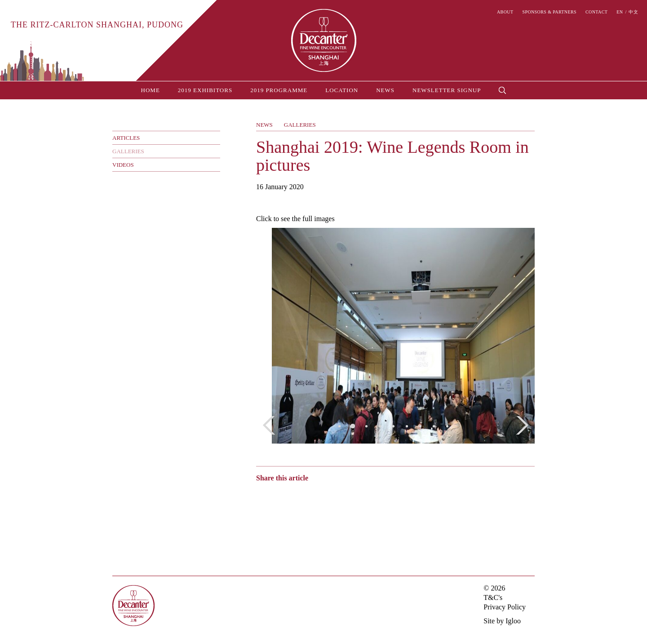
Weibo (260, 495)
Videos (123, 165)
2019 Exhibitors (205, 90)
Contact (596, 12)
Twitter (295, 495)
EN (620, 12)
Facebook (311, 495)
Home (151, 90)
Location (342, 90)
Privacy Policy (505, 607)
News (385, 90)
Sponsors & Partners (549, 12)
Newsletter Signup (447, 90)
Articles (126, 138)
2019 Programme (279, 90)
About (505, 12)
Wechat (278, 495)
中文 (633, 12)
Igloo (513, 621)
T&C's (493, 597)
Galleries (128, 151)
